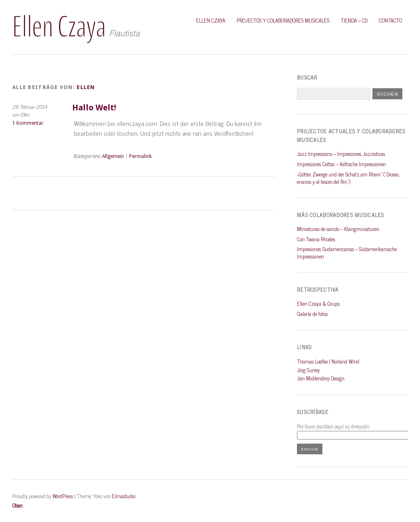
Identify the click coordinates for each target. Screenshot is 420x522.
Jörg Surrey (308, 370)
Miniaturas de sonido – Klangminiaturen (338, 229)
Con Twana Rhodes (316, 239)
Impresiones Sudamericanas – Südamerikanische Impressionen (347, 253)
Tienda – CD (354, 20)
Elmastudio (124, 496)
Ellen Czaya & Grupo (318, 303)
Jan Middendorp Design (321, 378)
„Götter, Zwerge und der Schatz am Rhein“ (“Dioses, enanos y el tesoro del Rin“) (348, 178)
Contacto (390, 20)
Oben (17, 505)
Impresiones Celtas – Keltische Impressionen (341, 164)
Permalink (140, 156)
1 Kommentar (28, 123)
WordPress (63, 496)
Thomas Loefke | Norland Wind (328, 361)
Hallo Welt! (94, 108)
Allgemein (113, 156)
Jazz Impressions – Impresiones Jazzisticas (341, 154)
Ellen (86, 87)
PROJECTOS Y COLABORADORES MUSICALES (283, 20)
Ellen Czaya (211, 20)
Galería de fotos (312, 314)
